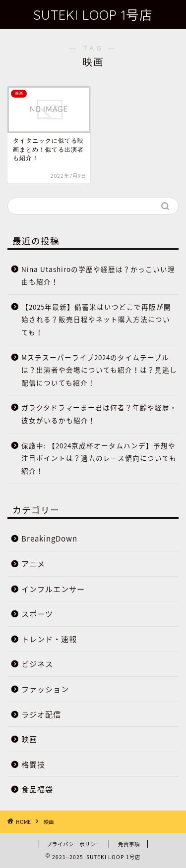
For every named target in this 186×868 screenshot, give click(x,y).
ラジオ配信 (41, 714)
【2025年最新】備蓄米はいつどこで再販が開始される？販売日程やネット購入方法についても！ (96, 319)
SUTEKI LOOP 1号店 (93, 15)
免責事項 (129, 844)
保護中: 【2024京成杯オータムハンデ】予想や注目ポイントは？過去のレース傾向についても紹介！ (99, 458)
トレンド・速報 (49, 639)
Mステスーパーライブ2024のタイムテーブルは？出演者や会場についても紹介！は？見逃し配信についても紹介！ (99, 370)
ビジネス (37, 664)
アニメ (33, 564)
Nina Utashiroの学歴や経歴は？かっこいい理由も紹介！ (98, 275)
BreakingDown (49, 538)
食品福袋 (37, 789)
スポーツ (37, 614)
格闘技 (33, 764)
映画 (29, 739)
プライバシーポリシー (74, 844)
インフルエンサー (53, 589)
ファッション (45, 689)
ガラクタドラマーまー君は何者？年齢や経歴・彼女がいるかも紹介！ (99, 414)
